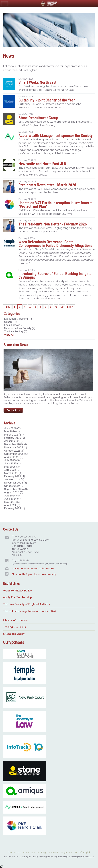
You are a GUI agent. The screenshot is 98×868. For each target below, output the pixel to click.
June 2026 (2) (12, 428)
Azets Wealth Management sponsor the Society (56, 136)
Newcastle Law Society (20, 328)
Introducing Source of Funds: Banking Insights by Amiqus (55, 275)
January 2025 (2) (14, 479)
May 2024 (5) (12, 502)
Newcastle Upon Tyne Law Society (34, 574)
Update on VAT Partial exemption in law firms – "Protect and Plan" (55, 205)
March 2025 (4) (13, 473)
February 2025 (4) (15, 476)
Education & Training (18, 319)
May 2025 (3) (12, 467)
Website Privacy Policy (17, 591)
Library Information (15, 620)
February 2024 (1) (15, 508)
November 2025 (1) (16, 447)
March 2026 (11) (14, 435)
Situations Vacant (14, 634)
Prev (7, 307)
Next (70, 307)
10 (62, 307)
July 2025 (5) (12, 460)
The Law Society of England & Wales (26, 604)
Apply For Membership (17, 597)
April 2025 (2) (12, 470)
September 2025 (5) (16, 454)
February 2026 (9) (15, 438)
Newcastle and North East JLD (42, 164)
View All (9, 335)
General (11, 322)
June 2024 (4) (12, 499)
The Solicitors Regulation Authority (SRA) (29, 611)
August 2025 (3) (14, 457)
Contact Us (13, 410)
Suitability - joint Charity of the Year (47, 100)
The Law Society (16, 331)
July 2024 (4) (12, 496)
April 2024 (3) (12, 505)
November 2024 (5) (16, 483)
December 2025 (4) (15, 444)
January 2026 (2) (14, 441)
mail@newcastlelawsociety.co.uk (33, 568)
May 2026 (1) (12, 431)
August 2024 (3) (14, 492)
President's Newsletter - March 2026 (47, 185)
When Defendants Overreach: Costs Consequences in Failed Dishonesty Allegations (55, 244)
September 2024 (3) (16, 489)
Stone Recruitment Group (38, 118)
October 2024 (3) (14, 486)
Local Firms (13, 325)
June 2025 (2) (12, 463)
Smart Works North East (37, 82)
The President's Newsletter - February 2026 (53, 224)
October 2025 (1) (14, 451)
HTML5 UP (85, 852)
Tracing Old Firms (14, 627)
